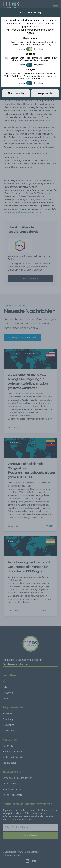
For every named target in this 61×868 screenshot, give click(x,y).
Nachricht (8, 746)
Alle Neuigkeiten (16, 10)
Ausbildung (8, 725)
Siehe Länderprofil (30, 279)
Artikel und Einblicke (13, 757)
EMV (5, 687)
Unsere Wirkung (11, 784)
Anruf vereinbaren (12, 789)
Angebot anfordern (13, 795)
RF (4, 681)
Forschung (8, 719)
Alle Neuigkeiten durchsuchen (22, 338)
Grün (5, 698)
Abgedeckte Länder (13, 751)
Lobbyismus (9, 731)
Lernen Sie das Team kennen (17, 778)
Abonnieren (31, 835)
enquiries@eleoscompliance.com (26, 212)
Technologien (10, 763)
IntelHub (7, 714)
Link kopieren (46, 90)
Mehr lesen (48, 427)
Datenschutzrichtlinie (12, 855)
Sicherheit (8, 693)
